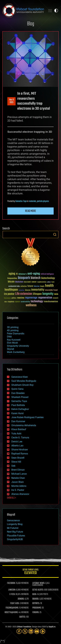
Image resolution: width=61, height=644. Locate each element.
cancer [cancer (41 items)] (34, 282)
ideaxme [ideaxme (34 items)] (28, 290)
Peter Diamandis (16, 334)
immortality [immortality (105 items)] (38, 290)
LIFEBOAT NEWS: (39, 583)
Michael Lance (19, 474)
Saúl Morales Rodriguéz (24, 381)
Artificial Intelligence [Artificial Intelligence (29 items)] (47, 274)
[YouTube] (37, 631)
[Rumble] (43, 631)
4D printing (13, 330)
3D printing (13, 327)
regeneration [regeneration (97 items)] (45, 298)
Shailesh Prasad (20, 397)
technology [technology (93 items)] (37, 302)
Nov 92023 (12, 101)
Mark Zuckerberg (16, 352)
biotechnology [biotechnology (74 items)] (48, 278)
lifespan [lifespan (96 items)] (37, 294)
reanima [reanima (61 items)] (21, 298)
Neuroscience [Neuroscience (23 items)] (7, 298)
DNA (9, 337)
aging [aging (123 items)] (12, 274)
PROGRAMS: (37, 608)
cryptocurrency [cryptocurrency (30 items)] (42, 282)
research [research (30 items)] (56, 298)
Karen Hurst (18, 413)
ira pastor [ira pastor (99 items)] (9, 294)
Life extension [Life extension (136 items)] (24, 294)
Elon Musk (12, 343)
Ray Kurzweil (14, 340)
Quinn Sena (17, 389)
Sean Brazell (18, 458)
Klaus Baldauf (19, 429)
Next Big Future (15, 532)
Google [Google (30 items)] (42, 286)
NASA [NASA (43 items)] (56, 294)
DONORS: (21, 599)
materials (32, 201)
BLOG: (34, 594)
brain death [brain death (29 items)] (27, 282)
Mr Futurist (13, 528)
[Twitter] (25, 631)
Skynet (10, 349)
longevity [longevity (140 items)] (48, 294)
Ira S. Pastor (18, 490)
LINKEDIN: (12, 590)
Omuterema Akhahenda (24, 425)
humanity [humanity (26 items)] (21, 290)
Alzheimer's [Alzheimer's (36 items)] (23, 274)
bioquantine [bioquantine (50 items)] (12, 278)
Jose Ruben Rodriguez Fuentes (27, 417)
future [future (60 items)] (30, 286)
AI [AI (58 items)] (17, 274)
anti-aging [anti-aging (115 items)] (34, 274)
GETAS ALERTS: (38, 590)
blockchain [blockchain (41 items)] (19, 282)
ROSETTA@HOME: (11, 612)
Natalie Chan (18, 478)
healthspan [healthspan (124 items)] (11, 290)
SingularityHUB (15, 539)
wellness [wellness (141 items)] (31, 305)
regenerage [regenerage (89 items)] (31, 298)
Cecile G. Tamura (20, 438)
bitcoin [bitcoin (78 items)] (11, 282)
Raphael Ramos (20, 454)
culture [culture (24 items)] (49, 282)
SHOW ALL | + (11, 498)
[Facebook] (19, 631)
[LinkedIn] (31, 631)
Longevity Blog (15, 524)
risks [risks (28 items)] (6, 302)
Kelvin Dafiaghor (20, 409)
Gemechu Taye (21, 201)
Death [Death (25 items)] (53, 282)
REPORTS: (36, 603)
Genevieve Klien (20, 377)
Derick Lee (17, 442)
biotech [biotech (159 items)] (36, 278)
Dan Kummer (18, 421)
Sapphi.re (52, 627)
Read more (31, 211)
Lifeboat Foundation (24, 627)
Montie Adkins (19, 486)
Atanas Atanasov (20, 494)
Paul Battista (18, 405)
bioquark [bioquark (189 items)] (24, 278)
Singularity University (18, 346)
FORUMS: (36, 612)
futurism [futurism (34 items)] (37, 286)
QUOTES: (23, 617)
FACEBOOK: (11, 583)
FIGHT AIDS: (15, 603)
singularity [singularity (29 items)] (11, 302)
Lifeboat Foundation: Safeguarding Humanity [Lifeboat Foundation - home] (23, 11)
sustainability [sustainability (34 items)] (25, 302)
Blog (31, 24)
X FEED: (12, 594)
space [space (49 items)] (18, 302)
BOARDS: (36, 599)
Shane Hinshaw (20, 450)
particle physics (43, 201)
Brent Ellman (18, 470)
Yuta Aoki (16, 434)
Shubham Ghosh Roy (22, 385)
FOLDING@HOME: (12, 608)
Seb (13, 466)
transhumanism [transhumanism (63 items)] (51, 302)
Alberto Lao (17, 446)
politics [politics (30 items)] (14, 298)
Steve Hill (16, 462)
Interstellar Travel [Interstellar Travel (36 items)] (51, 290)
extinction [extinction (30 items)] (24, 286)
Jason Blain (18, 482)
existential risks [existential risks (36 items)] (14, 286)
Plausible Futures (16, 536)
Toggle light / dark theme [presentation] (56, 11)
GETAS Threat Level (30, 572)
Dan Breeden (18, 393)
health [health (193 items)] (49, 286)
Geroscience (13, 520)
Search (55, 234)
